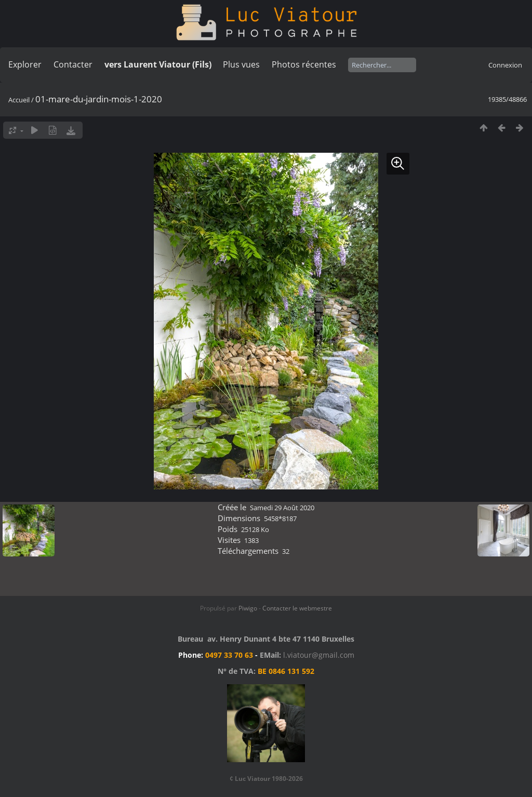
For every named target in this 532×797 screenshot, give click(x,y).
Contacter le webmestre (297, 608)
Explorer (25, 64)
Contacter (73, 64)
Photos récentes (304, 64)
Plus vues (241, 64)
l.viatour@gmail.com (319, 655)
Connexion (505, 65)
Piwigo (248, 608)
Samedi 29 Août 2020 (282, 508)
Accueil (19, 100)
